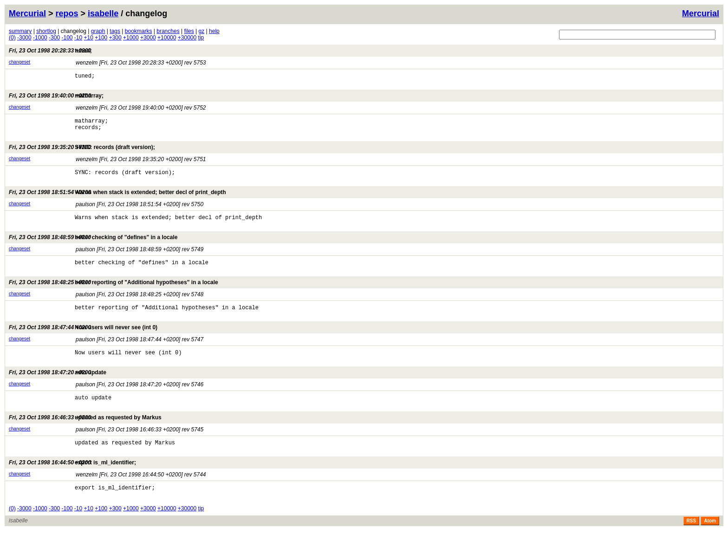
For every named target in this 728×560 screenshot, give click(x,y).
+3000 (148, 38)
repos (67, 13)
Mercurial (701, 13)
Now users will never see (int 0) (83, 345)
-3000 (24, 38)
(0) (12, 38)
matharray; (56, 98)
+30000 (187, 38)
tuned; (50, 51)
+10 (89, 38)
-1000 (40, 38)
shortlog (46, 31)
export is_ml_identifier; (72, 489)
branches (168, 31)
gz (202, 31)
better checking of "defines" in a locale (93, 250)
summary (20, 31)
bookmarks (139, 31)
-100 (67, 38)
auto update (58, 393)
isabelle (103, 13)
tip (201, 38)
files (189, 31)
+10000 (167, 38)
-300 (54, 38)
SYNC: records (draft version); (82, 154)
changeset (19, 62)
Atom (710, 550)
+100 (101, 38)
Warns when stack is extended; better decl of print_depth (117, 202)
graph (98, 31)
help (214, 31)
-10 (78, 38)
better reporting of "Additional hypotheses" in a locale (114, 298)
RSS (692, 550)
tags (115, 31)
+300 (115, 38)
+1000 (131, 38)
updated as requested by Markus (85, 441)
